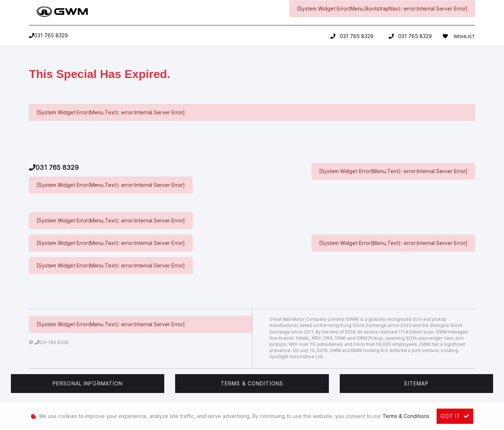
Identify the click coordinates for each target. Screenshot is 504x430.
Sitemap (416, 383)
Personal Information (88, 383)
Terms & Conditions (252, 383)
